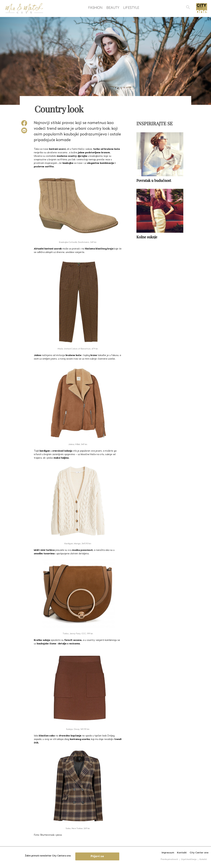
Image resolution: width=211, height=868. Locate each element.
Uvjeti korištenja (189, 859)
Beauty (113, 7)
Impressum (168, 853)
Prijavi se (97, 856)
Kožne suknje (147, 237)
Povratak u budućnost (154, 180)
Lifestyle (131, 7)
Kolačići (203, 859)
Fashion (95, 7)
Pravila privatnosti (169, 859)
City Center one (199, 853)
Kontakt (182, 853)
